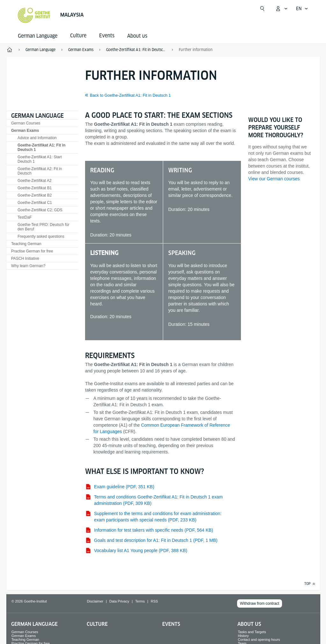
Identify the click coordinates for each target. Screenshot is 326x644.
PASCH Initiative (25, 258)
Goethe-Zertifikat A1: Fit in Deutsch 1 (41, 147)
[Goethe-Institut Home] (34, 15)
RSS (154, 601)
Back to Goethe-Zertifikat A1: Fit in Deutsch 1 (130, 95)
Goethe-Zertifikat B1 (35, 188)
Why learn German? (28, 266)
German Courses (26, 123)
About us (137, 36)
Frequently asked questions (41, 236)
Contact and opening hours (259, 640)
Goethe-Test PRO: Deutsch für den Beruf (43, 227)
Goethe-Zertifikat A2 (35, 181)
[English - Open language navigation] (302, 9)
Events (171, 624)
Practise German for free (32, 251)
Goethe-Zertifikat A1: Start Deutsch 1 (40, 159)
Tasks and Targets (252, 632)
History (243, 636)
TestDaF (25, 217)
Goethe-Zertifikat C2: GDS (40, 210)
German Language (38, 36)
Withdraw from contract (260, 603)
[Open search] (262, 9)
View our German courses (274, 179)
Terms (140, 601)
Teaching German (26, 244)
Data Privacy (119, 601)
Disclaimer (95, 601)
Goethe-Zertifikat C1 (35, 203)
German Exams (25, 131)
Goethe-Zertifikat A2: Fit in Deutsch (40, 171)
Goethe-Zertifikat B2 (35, 195)
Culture (97, 624)
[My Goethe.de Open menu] (281, 9)
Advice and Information (37, 138)
